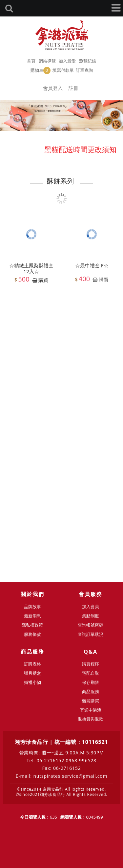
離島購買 (91, 701)
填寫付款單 (63, 70)
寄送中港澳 (91, 710)
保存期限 (91, 682)
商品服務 (91, 692)
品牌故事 (32, 607)
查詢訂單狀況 (91, 634)
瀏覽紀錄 (88, 61)
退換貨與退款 (91, 719)
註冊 (73, 88)
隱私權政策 (32, 625)
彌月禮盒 (32, 673)
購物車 (41, 70)
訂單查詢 (84, 70)
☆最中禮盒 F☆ (92, 266)
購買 (43, 281)
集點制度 (91, 616)
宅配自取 (91, 673)
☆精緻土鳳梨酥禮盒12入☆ (31, 269)
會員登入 (53, 88)
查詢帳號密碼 (91, 625)
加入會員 (91, 607)
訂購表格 (32, 664)
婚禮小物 (32, 682)
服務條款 (32, 634)
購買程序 (91, 664)
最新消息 (32, 616)
